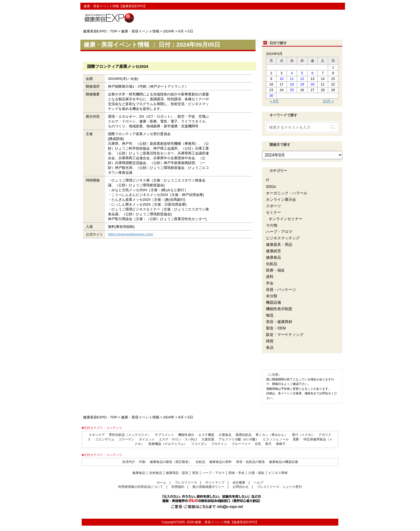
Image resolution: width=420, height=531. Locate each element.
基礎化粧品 (243, 435)
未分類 (272, 296)
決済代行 (129, 462)
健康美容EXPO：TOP (100, 31)
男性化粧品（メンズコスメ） (130, 435)
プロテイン (219, 444)
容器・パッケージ (281, 289)
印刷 (142, 462)
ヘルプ (258, 482)
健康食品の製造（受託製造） (171, 462)
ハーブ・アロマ (279, 232)
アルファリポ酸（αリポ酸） (239, 439)
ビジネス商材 (278, 473)
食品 (270, 347)
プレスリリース (186, 482)
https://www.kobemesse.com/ (130, 234)
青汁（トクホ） (303, 435)
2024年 (169, 31)
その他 (272, 225)
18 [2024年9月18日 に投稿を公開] (292, 84)
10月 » (328, 101)
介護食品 (225, 435)
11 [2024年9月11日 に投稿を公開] (292, 79)
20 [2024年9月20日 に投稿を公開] (312, 84)
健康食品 (273, 257)
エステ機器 (206, 435)
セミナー (273, 212)
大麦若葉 (208, 439)
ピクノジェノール (276, 439)
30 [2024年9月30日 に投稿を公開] (271, 96)
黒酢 (296, 439)
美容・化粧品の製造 (250, 462)
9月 (181, 31)
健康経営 (273, 251)
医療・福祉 (275, 270)
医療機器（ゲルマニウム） (168, 444)
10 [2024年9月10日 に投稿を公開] (282, 79)
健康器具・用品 (279, 244)
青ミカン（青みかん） (272, 435)
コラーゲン (126, 439)
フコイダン (199, 444)
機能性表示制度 (279, 309)
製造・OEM (276, 328)
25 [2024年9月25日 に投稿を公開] (292, 90)
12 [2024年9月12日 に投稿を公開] (302, 79)
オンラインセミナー (286, 219)
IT (268, 180)
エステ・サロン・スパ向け (178, 439)
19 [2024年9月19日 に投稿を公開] (302, 84)
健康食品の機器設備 (283, 462)
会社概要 (239, 482)
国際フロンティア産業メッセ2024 (118, 66)
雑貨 (270, 341)
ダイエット (147, 439)
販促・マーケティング (285, 335)
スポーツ (273, 206)
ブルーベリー (241, 444)
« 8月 (274, 101)
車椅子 (281, 444)
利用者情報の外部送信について (141, 487)
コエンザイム (105, 439)
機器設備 (273, 302)
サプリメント (164, 435)
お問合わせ (241, 487)
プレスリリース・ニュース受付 (279, 487)
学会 (270, 283)
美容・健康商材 (279, 322)
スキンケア (97, 435)
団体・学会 (237, 473)
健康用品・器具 (177, 473)
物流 (270, 315)
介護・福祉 (256, 473)
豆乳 (258, 444)
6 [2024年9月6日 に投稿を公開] (312, 73)
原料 (270, 277)
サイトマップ (215, 482)
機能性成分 (186, 435)
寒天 (268, 444)
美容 (195, 473)
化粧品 (272, 264)
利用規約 (178, 487)
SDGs (271, 187)
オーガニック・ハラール (287, 193)
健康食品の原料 (220, 462)
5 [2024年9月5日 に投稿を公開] (302, 73)
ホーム (162, 482)
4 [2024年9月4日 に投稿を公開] (292, 73)
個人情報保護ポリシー (208, 487)
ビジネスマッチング (283, 238)
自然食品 (156, 473)
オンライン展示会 (281, 199)
